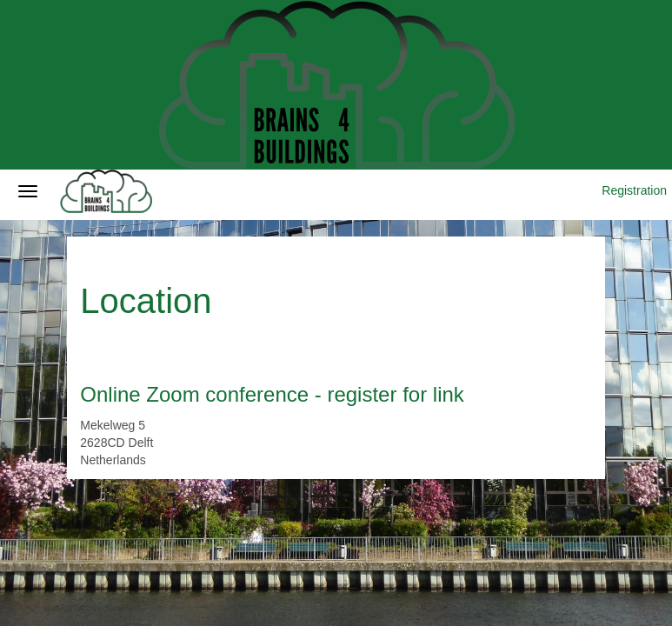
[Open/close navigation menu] (28, 191)
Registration (634, 190)
